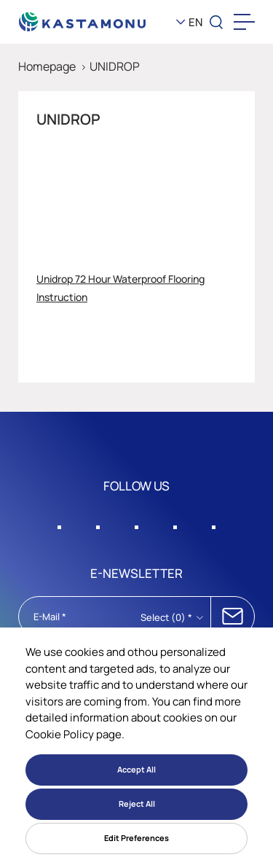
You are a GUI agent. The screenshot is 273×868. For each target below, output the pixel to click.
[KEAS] (83, 22)
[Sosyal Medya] (60, 523)
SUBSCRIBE (233, 617)
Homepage (47, 66)
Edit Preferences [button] (136, 838)
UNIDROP (115, 66)
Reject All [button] (137, 804)
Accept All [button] (136, 769)
